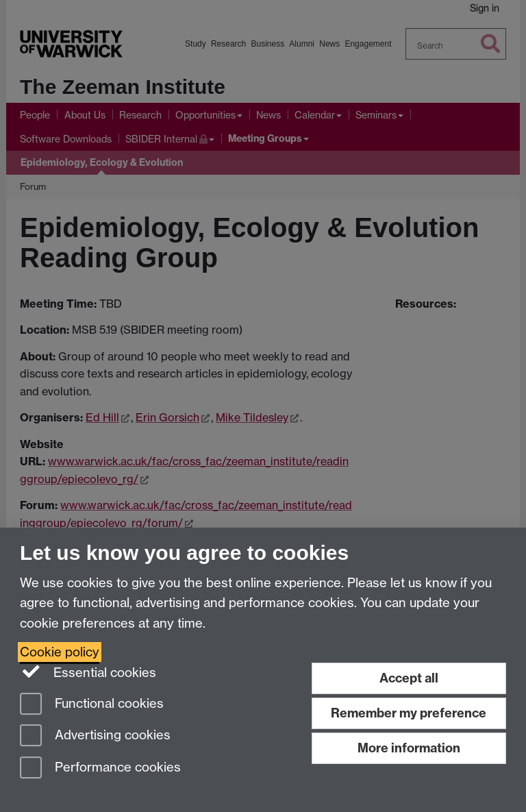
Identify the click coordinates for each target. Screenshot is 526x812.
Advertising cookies (95, 736)
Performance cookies (100, 768)
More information (409, 748)
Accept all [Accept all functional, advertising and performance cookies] (409, 678)
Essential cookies (88, 672)
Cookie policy (60, 652)
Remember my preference (409, 713)
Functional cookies (92, 705)
